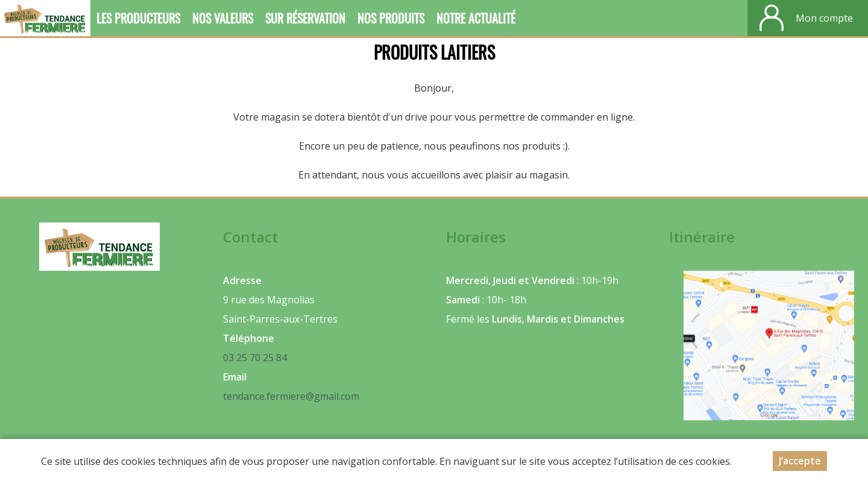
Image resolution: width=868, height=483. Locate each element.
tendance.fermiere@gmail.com (291, 396)
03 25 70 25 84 (255, 358)
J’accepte (800, 461)
